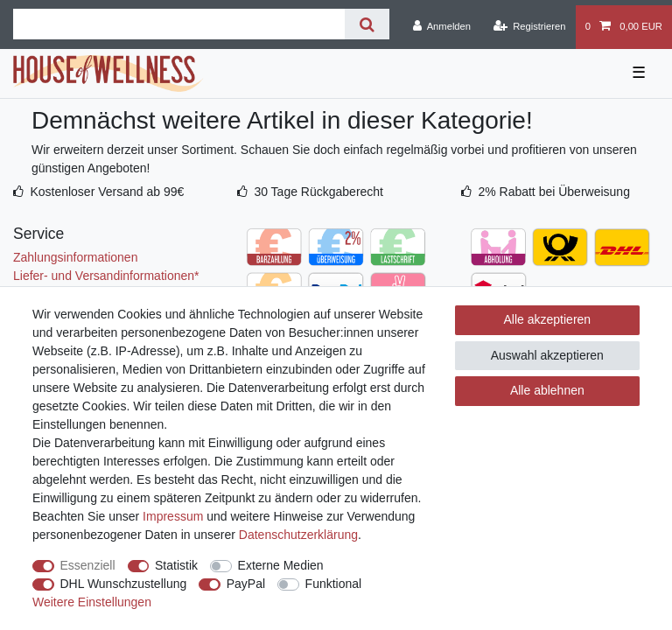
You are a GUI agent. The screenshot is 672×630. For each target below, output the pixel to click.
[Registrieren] (529, 27)
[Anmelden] (441, 27)
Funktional (334, 584)
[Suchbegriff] (179, 24)
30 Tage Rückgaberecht (318, 192)
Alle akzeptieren (548, 319)
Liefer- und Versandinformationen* (106, 276)
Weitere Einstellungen (92, 602)
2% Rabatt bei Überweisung (554, 192)
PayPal (246, 584)
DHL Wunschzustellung (124, 584)
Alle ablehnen (547, 390)
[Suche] (367, 24)
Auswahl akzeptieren (547, 355)
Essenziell (88, 565)
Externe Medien (281, 565)
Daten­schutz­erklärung (298, 535)
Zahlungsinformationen (75, 257)
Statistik (176, 565)
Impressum (173, 516)
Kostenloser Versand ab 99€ (107, 192)
